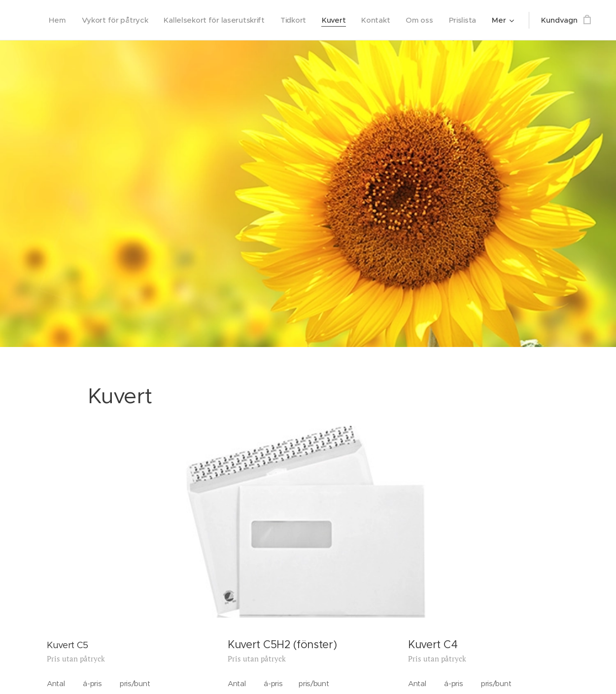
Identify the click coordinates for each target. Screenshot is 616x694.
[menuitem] (48, 20)
